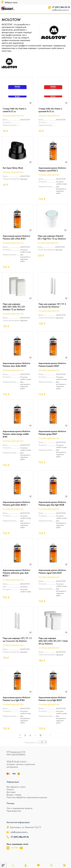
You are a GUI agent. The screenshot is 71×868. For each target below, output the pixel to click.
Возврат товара (14, 795)
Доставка (11, 792)
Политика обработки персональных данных (27, 797)
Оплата (10, 789)
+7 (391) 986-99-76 (61, 7)
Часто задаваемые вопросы (19, 808)
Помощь (10, 803)
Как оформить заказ (16, 787)
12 (40, 735)
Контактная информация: (18, 822)
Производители (14, 811)
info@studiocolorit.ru (61, 10)
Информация (13, 782)
